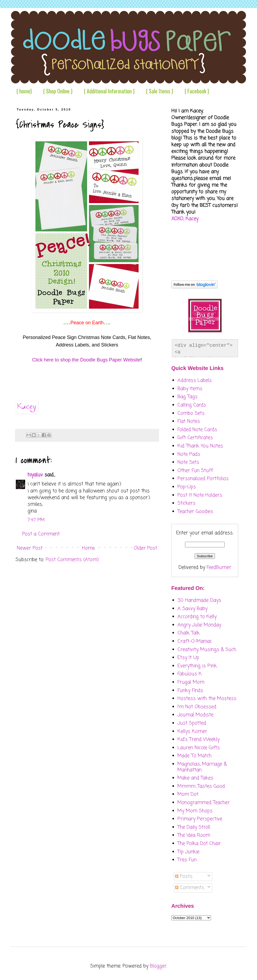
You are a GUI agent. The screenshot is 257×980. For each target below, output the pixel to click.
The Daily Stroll (194, 827)
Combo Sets (191, 413)
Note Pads (189, 454)
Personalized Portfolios (203, 479)
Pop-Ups (187, 487)
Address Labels (195, 380)
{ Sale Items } (160, 91)
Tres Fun (187, 860)
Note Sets (188, 462)
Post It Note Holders (200, 495)
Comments (190, 888)
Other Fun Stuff (195, 471)
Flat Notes (189, 421)
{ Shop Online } (58, 91)
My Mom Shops (195, 811)
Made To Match (194, 756)
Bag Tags (188, 397)
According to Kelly (197, 617)
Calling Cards (192, 405)
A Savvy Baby (192, 609)
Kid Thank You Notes (200, 446)
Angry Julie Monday (199, 625)
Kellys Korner (192, 731)
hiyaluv (35, 475)
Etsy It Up (188, 658)
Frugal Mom (191, 682)
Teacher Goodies (195, 512)
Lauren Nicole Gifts (199, 748)
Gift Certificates (195, 438)
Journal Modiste (195, 715)
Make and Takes (195, 778)
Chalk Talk (189, 633)
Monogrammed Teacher (204, 803)
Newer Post (30, 548)
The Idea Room (194, 835)
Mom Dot (188, 794)
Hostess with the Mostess (207, 699)
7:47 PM (36, 520)
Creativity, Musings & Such (207, 650)
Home (88, 548)
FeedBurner (219, 567)
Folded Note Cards (197, 430)
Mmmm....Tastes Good (201, 786)
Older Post (145, 548)
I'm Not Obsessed (197, 707)
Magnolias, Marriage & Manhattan (202, 767)
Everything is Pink (197, 666)
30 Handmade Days (199, 600)
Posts (184, 876)
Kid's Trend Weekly (199, 739)
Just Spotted (192, 723)
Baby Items (190, 389)
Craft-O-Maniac (195, 641)
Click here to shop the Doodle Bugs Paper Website (86, 360)
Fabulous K (190, 674)
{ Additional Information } (109, 91)
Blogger (158, 966)
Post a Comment (41, 534)
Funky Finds (190, 691)
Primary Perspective (200, 819)
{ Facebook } (197, 91)
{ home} (24, 91)
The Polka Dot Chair (199, 844)
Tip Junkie (188, 852)
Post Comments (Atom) (72, 560)
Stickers (186, 503)
